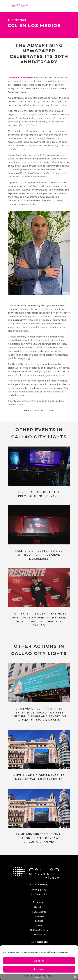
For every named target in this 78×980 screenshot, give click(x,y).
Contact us (39, 935)
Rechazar (39, 969)
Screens (39, 916)
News (39, 925)
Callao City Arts (39, 930)
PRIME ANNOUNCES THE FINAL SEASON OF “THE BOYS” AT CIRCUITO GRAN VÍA (39, 838)
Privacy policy (39, 889)
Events (39, 921)
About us (39, 907)
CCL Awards (39, 912)
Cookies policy (39, 894)
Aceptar (39, 961)
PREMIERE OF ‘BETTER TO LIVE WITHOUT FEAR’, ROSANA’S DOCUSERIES (39, 555)
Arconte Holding (39, 885)
